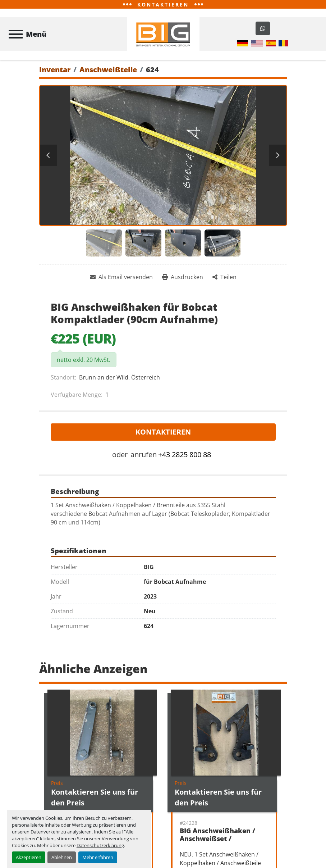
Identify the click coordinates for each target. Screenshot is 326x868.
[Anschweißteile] (108, 70)
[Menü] (16, 34)
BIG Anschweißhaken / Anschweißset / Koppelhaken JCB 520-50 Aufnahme (220, 843)
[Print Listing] (183, 277)
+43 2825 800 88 (185, 455)
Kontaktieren (163, 432)
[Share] (224, 277)
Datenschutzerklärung (100, 845)
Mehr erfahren (98, 857)
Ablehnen (62, 857)
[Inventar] (55, 70)
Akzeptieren (29, 857)
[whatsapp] (263, 28)
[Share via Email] (121, 277)
